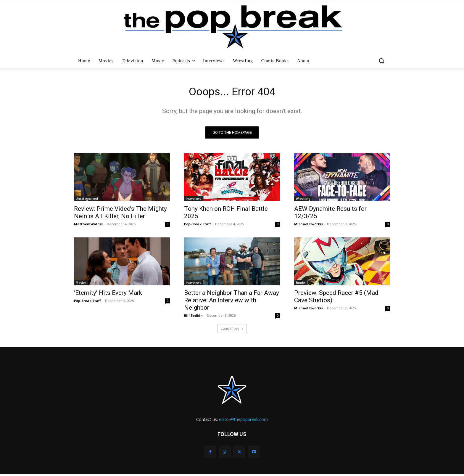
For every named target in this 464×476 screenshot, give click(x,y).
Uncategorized (87, 200)
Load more (232, 330)
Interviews (194, 200)
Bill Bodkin (193, 317)
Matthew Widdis (88, 225)
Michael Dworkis (308, 225)
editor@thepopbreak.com (243, 421)
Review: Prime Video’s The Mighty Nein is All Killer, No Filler (120, 214)
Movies (81, 284)
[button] (382, 61)
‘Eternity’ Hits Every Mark (108, 294)
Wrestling (303, 200)
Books (301, 284)
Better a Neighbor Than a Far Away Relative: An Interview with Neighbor (232, 302)
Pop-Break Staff (198, 225)
